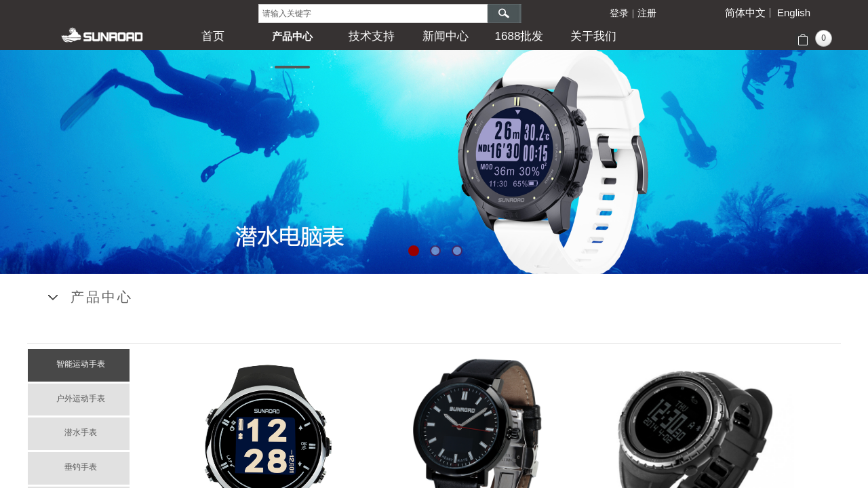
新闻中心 (446, 36)
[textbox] (373, 14)
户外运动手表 (81, 399)
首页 (213, 36)
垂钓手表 (81, 467)
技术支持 (372, 36)
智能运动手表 (81, 364)
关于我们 (593, 36)
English (794, 13)
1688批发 (519, 36)
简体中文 (745, 13)
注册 (647, 13)
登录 (619, 13)
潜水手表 (81, 432)
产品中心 (292, 36)
